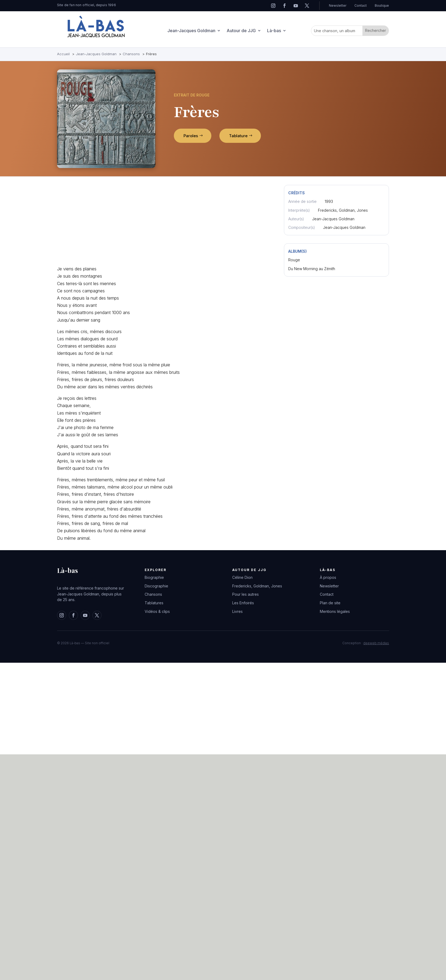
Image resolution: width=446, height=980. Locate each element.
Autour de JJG (241, 31)
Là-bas (274, 31)
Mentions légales (335, 611)
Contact (361, 5)
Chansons (153, 594)
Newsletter (338, 5)
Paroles (191, 136)
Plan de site (330, 603)
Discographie (156, 586)
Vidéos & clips (157, 611)
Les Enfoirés (243, 603)
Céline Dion (242, 577)
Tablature (238, 136)
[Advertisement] (120, 222)
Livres (237, 611)
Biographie (154, 577)
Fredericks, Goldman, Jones (257, 586)
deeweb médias (376, 643)
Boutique (382, 5)
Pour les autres (246, 594)
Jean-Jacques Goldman (191, 31)
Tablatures (154, 603)
